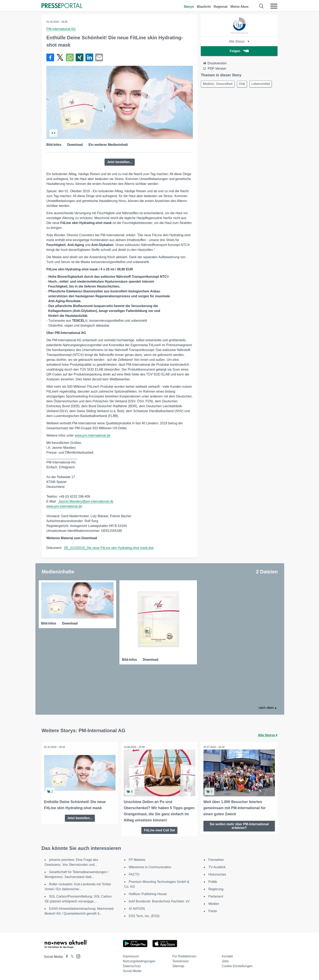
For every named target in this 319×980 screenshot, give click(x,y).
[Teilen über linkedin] (89, 57)
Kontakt (227, 955)
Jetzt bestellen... (120, 162)
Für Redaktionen (184, 955)
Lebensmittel (213, 94)
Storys (189, 7)
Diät (244, 84)
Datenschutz (132, 965)
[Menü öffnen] (274, 6)
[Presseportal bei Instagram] (77, 955)
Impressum (131, 955)
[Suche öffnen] (262, 6)
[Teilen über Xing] (80, 57)
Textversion (181, 960)
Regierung (216, 888)
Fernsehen (216, 859)
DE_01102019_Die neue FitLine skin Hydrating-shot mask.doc (109, 548)
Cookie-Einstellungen (237, 965)
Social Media (132, 970)
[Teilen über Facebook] (50, 57)
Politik (213, 881)
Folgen (239, 51)
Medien (214, 903)
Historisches (217, 874)
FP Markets (137, 859)
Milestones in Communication (150, 866)
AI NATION (137, 908)
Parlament (216, 896)
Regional (221, 7)
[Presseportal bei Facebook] (66, 956)
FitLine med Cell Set (159, 829)
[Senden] (99, 57)
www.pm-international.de (92, 435)
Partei (213, 910)
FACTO (134, 874)
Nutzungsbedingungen (139, 960)
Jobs (225, 960)
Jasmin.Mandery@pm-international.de (85, 501)
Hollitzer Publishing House (148, 893)
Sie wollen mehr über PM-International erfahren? (239, 825)
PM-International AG (61, 29)
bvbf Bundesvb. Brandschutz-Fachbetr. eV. (160, 900)
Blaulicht (204, 7)
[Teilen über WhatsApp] (70, 57)
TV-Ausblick (217, 866)
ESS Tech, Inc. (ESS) (144, 915)
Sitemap (178, 965)
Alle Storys (239, 41)
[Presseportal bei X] (71, 956)
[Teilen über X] (60, 57)
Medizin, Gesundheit (218, 84)
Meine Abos (240, 7)
